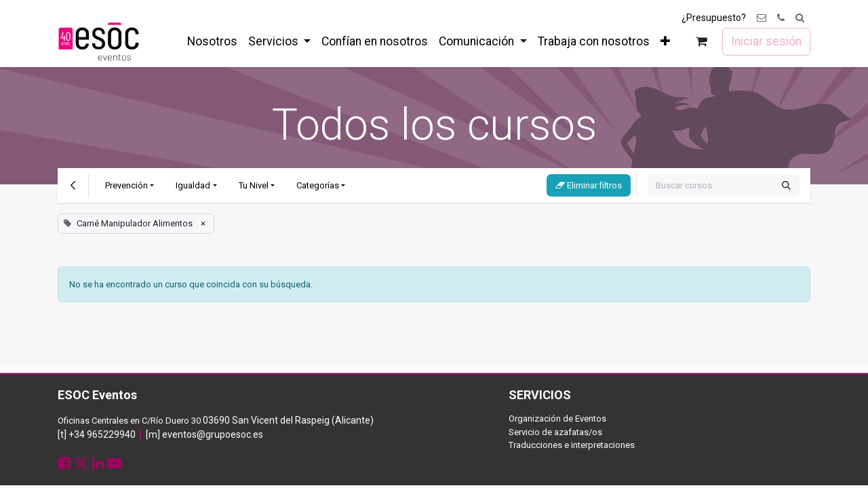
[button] (800, 18)
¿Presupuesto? (714, 18)
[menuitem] (212, 41)
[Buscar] (786, 186)
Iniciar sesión (766, 41)
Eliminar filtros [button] (589, 185)
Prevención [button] (126, 185)
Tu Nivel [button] (254, 185)
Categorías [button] (318, 185)
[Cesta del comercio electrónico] (702, 42)
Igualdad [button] (193, 185)
